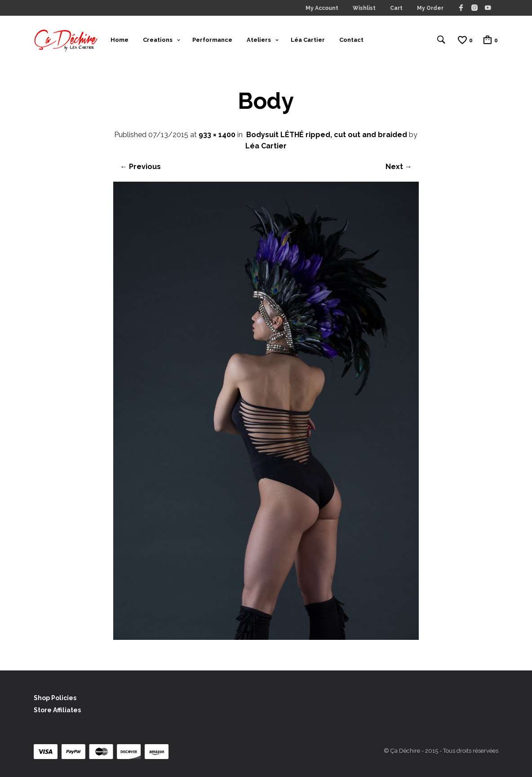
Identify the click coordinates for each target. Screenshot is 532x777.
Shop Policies (55, 698)
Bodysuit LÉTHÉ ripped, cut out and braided (327, 135)
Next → (399, 167)
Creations (158, 40)
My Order (430, 8)
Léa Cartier (308, 40)
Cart (396, 8)
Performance (212, 40)
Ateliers (259, 40)
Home (120, 40)
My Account (322, 8)
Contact (351, 40)
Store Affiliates (57, 710)
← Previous (140, 167)
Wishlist (364, 8)
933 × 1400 (217, 135)
